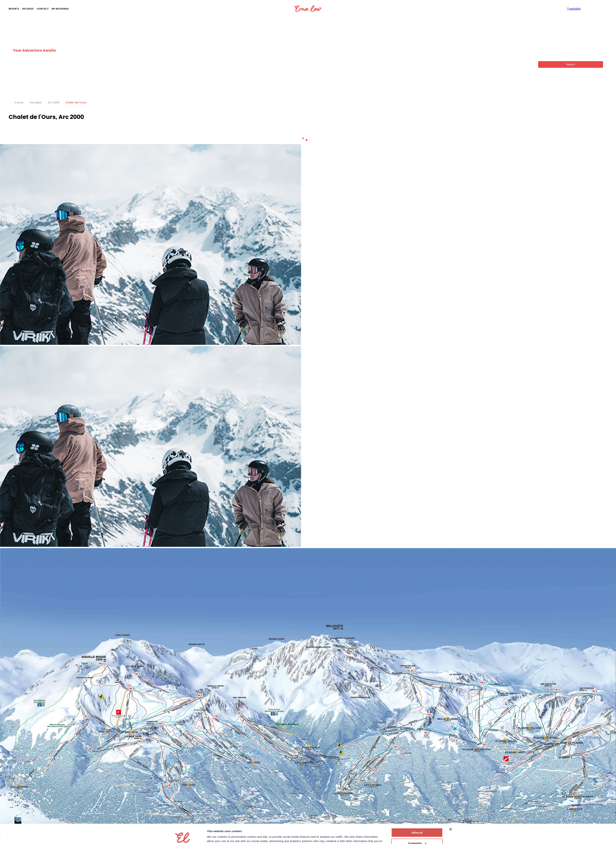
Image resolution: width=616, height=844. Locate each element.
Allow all (417, 814)
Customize (417, 825)
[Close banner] (451, 811)
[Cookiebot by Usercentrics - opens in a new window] (183, 837)
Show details (215, 837)
